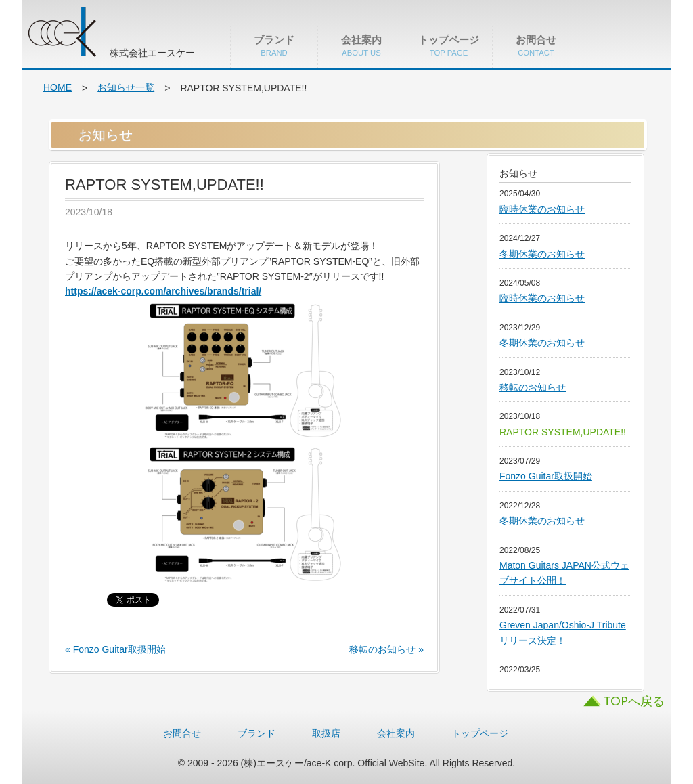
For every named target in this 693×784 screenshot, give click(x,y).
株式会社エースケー (96, 34)
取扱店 (326, 733)
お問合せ (536, 45)
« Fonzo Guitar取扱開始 (115, 649)
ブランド (274, 45)
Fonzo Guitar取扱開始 (546, 476)
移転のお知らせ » (386, 649)
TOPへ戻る (634, 702)
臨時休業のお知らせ (542, 209)
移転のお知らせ (533, 387)
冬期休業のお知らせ (542, 254)
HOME (58, 87)
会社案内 (361, 45)
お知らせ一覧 (126, 87)
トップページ (449, 45)
